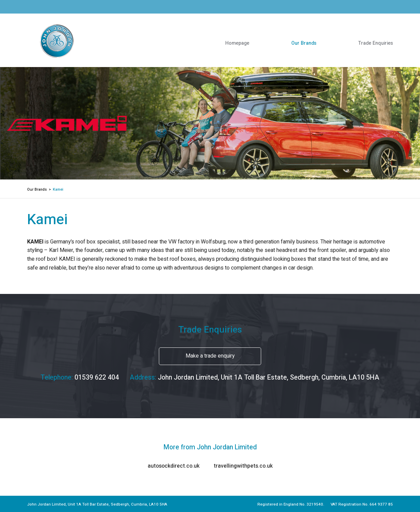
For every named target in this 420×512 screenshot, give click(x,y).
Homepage (237, 43)
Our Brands (304, 43)
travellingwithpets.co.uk (243, 466)
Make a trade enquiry (210, 356)
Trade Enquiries (376, 43)
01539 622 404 (97, 378)
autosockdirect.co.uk (174, 466)
